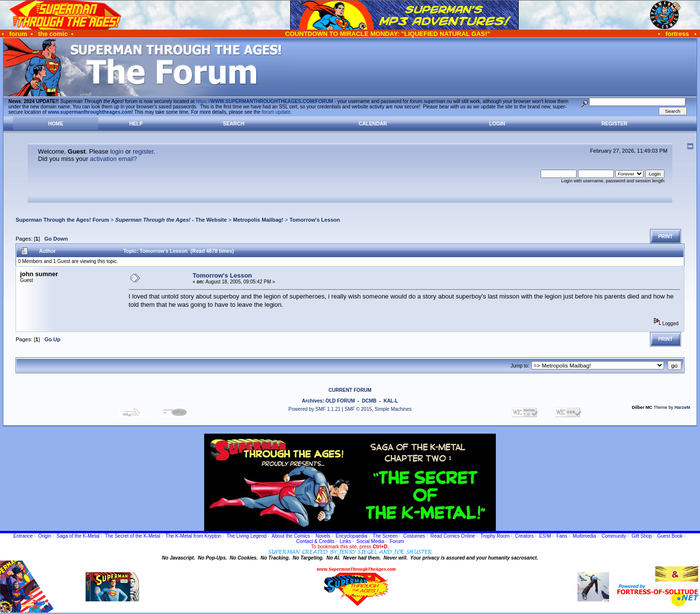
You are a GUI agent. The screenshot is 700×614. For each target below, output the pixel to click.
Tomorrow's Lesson (315, 220)
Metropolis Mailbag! (258, 220)
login (117, 151)
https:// (264, 101)
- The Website (171, 220)
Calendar (373, 124)
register (143, 151)
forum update (276, 112)
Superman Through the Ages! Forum (62, 220)
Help (136, 124)
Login (497, 124)
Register (614, 124)
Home (56, 124)
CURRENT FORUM (350, 390)
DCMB (369, 401)
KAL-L (391, 401)
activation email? (114, 159)
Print (665, 237)
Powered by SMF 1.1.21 (314, 409)
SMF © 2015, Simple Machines (378, 409)
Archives (312, 401)
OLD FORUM (340, 401)
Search (234, 124)
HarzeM (682, 407)
